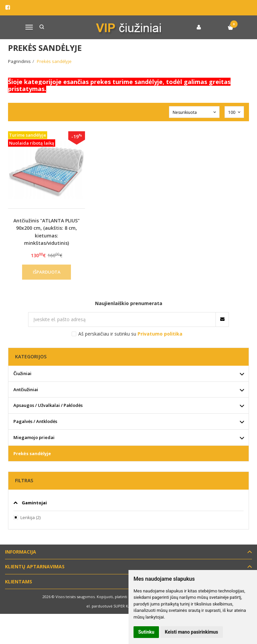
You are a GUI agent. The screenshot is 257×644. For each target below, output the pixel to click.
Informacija (21, 552)
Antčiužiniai (26, 389)
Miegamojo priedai (34, 437)
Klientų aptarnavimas (35, 566)
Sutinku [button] (146, 632)
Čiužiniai (22, 373)
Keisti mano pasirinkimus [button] (192, 632)
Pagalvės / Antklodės (35, 421)
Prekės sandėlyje (32, 453)
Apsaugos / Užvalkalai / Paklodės (48, 405)
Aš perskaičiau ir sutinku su (130, 334)
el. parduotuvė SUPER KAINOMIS (115, 606)
